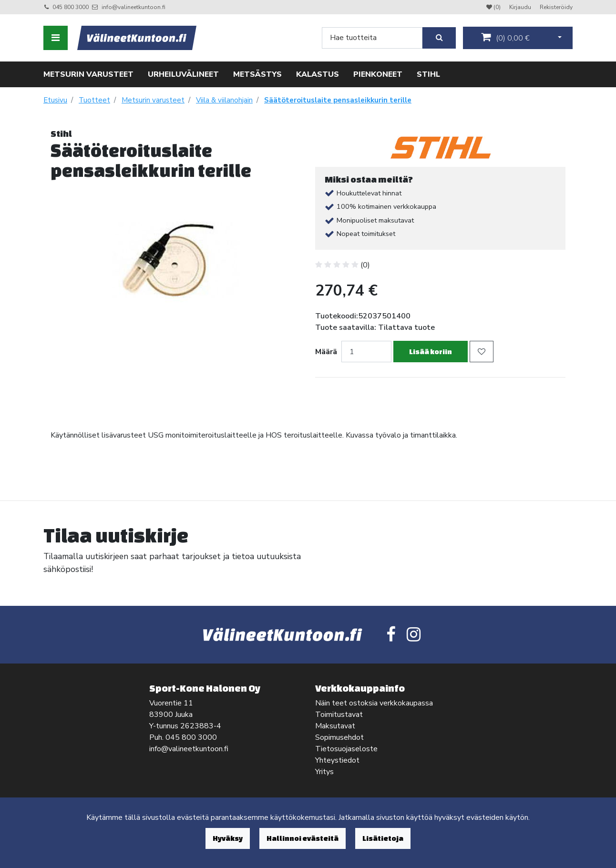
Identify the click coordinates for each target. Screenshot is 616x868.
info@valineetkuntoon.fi (133, 7)
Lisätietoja (383, 838)
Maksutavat (335, 726)
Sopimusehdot (339, 737)
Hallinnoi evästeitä (303, 838)
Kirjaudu (521, 7)
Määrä (326, 352)
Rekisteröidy (556, 7)
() (505, 38)
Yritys (324, 772)
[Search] (372, 38)
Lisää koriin (431, 352)
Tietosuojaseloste (346, 749)
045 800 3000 (71, 7)
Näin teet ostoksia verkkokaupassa (374, 703)
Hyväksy (228, 838)
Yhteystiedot (337, 760)
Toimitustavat (339, 715)
